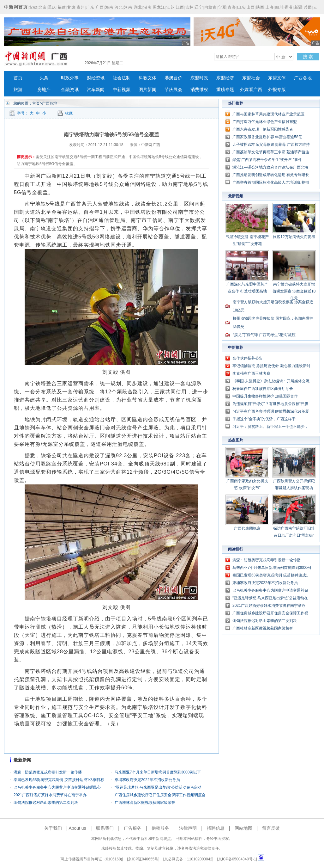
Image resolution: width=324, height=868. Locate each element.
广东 (90, 7)
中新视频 (122, 90)
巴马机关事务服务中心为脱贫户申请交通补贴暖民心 (57, 787)
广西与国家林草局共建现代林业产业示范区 (268, 114)
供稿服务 (160, 828)
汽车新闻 (96, 90)
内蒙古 (210, 7)
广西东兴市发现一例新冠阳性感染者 (263, 129)
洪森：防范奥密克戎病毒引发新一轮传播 (48, 772)
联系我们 (105, 828)
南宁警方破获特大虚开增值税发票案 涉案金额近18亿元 (294, 291)
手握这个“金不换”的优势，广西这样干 (264, 419)
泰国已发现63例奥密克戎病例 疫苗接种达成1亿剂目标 (59, 780)
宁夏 (222, 7)
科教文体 (147, 78)
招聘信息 (216, 828)
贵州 (81, 7)
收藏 (69, 113)
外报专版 (277, 90)
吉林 (189, 7)
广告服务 (133, 828)
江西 (180, 7)
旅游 (18, 90)
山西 (251, 7)
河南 (128, 7)
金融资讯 (70, 90)
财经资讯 (96, 78)
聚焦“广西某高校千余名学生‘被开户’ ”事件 (267, 160)
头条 (44, 78)
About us (77, 828)
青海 (232, 7)
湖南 (147, 7)
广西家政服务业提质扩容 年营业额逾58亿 (267, 137)
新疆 (298, 7)
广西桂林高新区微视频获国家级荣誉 (145, 803)
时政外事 (70, 78)
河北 (119, 7)
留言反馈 (271, 828)
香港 (289, 7)
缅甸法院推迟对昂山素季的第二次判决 (46, 803)
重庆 (52, 7)
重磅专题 (225, 90)
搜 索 (308, 57)
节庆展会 (173, 90)
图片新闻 (147, 90)
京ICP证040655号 (143, 859)
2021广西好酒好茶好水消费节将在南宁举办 (50, 795)
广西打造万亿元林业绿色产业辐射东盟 (265, 122)
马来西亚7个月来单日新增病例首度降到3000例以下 (158, 772)
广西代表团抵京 (247, 528)
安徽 (33, 7)
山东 (241, 7)
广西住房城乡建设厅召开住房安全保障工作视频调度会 (160, 795)
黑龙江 (159, 7)
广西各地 (303, 78)
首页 (18, 78)
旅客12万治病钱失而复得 (294, 237)
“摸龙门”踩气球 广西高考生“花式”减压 (264, 335)
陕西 (260, 7)
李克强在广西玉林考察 (251, 373)
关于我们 (53, 828)
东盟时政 (199, 78)
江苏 (171, 7)
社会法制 (122, 78)
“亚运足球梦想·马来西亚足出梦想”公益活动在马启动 (158, 787)
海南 (109, 7)
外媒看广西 (251, 90)
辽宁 (199, 7)
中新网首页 (16, 7)
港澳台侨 (173, 78)
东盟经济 (225, 78)
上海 (270, 7)
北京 (43, 7)
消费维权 (199, 90)
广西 (100, 7)
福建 (62, 7)
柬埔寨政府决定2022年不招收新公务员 (147, 780)
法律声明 (188, 828)
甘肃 (71, 7)
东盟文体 (277, 78)
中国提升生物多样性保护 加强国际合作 (265, 396)
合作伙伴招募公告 (248, 358)
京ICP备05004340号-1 (237, 859)
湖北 (138, 7)
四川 (279, 7)
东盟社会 (251, 78)
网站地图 (243, 828)
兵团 (308, 7)
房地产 (44, 90)
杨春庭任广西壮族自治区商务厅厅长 (263, 389)
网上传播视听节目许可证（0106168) (91, 859)
